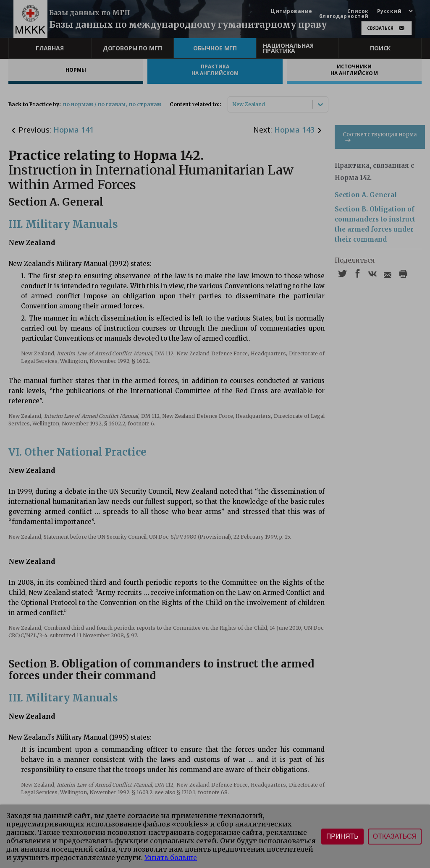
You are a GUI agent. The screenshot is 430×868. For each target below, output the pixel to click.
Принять (342, 836)
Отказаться (395, 836)
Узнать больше (171, 858)
